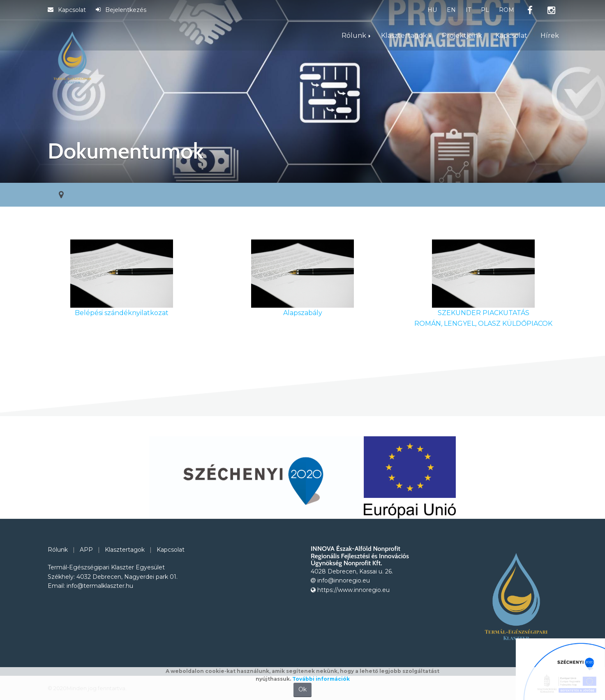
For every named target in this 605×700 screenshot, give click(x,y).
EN (451, 10)
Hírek (550, 36)
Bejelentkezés (121, 10)
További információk (321, 679)
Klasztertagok (404, 36)
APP (86, 550)
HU (432, 10)
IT (468, 10)
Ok (302, 689)
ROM (507, 10)
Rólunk (354, 36)
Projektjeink (462, 36)
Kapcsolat (67, 10)
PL (485, 10)
